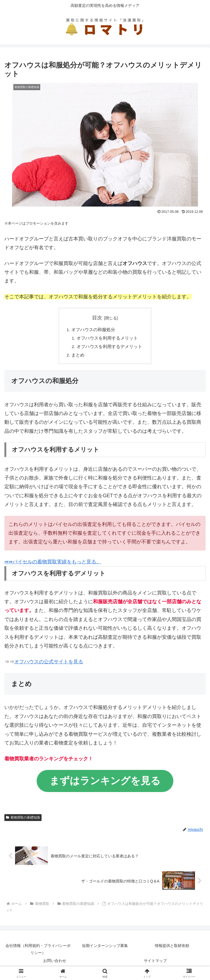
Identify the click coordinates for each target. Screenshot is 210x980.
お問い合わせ (55, 963)
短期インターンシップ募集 (105, 947)
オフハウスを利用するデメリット (109, 348)
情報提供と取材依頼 (172, 947)
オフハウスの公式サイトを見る (49, 663)
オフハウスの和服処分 (93, 330)
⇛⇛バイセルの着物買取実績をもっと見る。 (53, 563)
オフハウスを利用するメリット (107, 339)
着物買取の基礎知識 (23, 819)
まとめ (78, 357)
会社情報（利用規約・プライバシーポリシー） (38, 951)
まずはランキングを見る (105, 782)
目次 (97, 318)
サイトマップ (155, 963)
